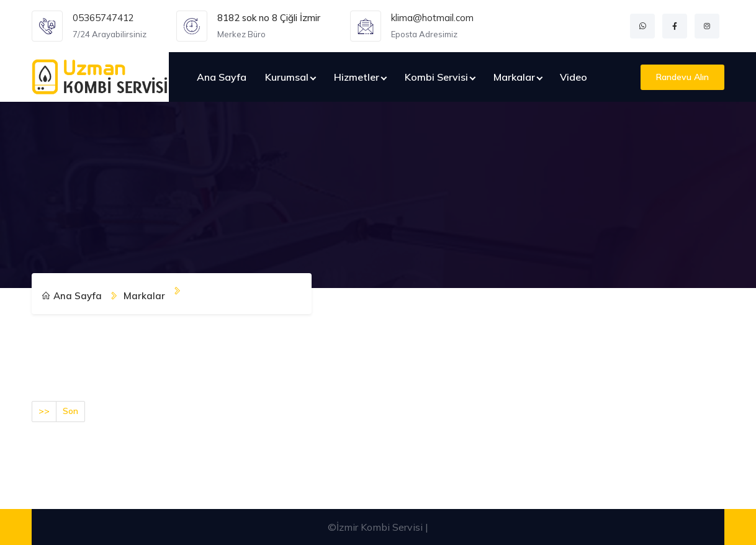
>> (44, 411)
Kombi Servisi (436, 77)
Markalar (514, 77)
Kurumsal (287, 77)
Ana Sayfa (222, 77)
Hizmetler (357, 77)
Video (574, 77)
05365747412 (103, 18)
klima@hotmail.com (432, 18)
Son (70, 411)
